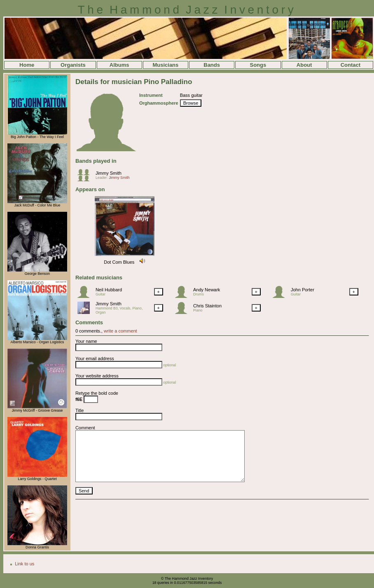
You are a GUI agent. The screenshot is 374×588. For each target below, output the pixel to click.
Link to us (25, 564)
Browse (191, 103)
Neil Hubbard (109, 290)
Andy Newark (207, 290)
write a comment (120, 331)
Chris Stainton (207, 306)
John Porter (303, 290)
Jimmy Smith (109, 173)
